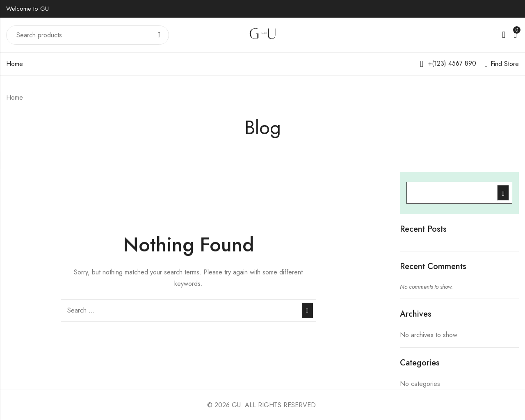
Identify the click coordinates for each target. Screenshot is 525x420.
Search (159, 35)
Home (15, 64)
